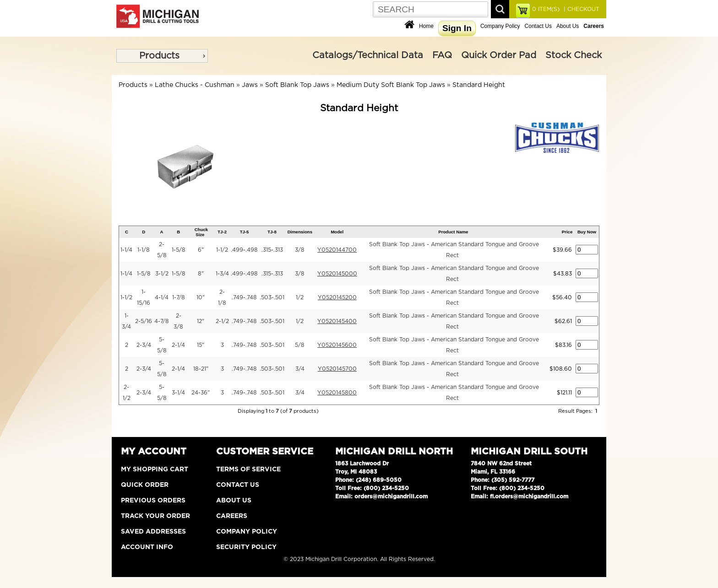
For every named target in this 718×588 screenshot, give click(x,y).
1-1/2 (222, 250)
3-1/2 (162, 274)
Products (159, 56)
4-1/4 (162, 297)
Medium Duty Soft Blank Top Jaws (391, 85)
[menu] (162, 56)
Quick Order (145, 485)
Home (426, 26)
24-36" (201, 393)
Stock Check (574, 55)
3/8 (300, 250)
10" (201, 297)
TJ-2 (222, 232)
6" (201, 250)
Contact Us (538, 26)
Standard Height (479, 85)
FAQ (442, 55)
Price (567, 232)
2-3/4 (144, 345)
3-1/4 (178, 393)
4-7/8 (162, 321)
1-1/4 (126, 250)
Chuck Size (201, 232)
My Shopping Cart (155, 469)
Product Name (453, 232)
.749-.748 (244, 297)
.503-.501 (272, 297)
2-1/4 (178, 345)
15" (201, 345)
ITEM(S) (546, 9)
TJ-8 (272, 232)
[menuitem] (162, 56)
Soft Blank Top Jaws (297, 85)
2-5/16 (144, 321)
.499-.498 (244, 250)
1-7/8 (179, 297)
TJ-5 (245, 232)
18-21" (201, 369)
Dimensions (300, 232)
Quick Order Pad (499, 55)
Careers (232, 516)
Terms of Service (248, 469)
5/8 (300, 345)
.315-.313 (272, 250)
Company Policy (500, 26)
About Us (568, 26)
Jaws (250, 85)
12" (201, 321)
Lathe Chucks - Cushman (195, 85)
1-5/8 (179, 250)
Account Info (147, 547)
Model (337, 232)
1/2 (300, 297)
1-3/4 (222, 274)
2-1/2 (222, 321)
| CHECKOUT (581, 9)
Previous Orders (153, 501)
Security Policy (246, 547)
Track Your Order (155, 516)
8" (201, 274)
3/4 (300, 369)
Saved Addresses (153, 532)
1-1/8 (144, 250)
